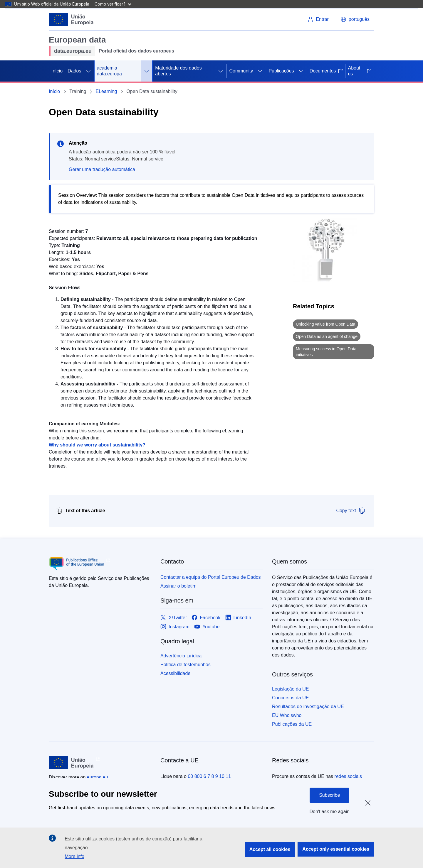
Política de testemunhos (186, 665)
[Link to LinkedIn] (238, 618)
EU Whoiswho (287, 715)
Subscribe (329, 795)
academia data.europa (109, 71)
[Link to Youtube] (207, 627)
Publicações (281, 71)
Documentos (326, 71)
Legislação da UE (290, 689)
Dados (74, 71)
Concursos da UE (290, 698)
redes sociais (348, 776)
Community (241, 71)
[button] (355, 19)
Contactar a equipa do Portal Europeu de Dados (211, 577)
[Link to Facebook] (206, 618)
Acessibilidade (175, 673)
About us (360, 71)
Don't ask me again (330, 812)
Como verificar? (113, 4)
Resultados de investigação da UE (308, 707)
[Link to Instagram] (175, 627)
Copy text (351, 511)
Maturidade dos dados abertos (178, 71)
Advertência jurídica (181, 656)
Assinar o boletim (178, 586)
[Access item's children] (88, 71)
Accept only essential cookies (336, 849)
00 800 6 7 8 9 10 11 (209, 776)
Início (57, 71)
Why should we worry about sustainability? (97, 445)
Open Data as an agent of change (327, 336)
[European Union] (71, 19)
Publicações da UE (292, 724)
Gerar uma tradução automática (102, 169)
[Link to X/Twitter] (174, 618)
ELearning (106, 91)
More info (74, 856)
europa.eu (98, 777)
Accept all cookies (270, 849)
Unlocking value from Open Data (325, 324)
